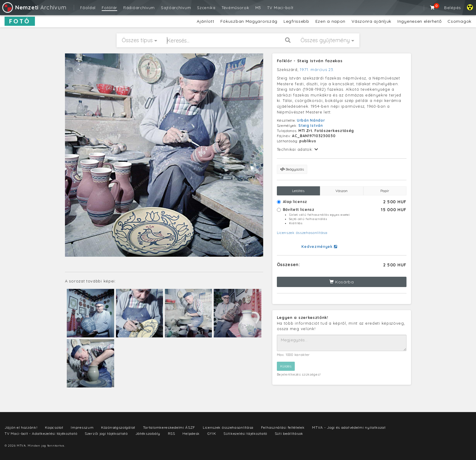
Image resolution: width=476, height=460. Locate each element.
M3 (258, 8)
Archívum (34, 7)
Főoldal (88, 8)
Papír (385, 191)
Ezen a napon (330, 21)
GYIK (212, 433)
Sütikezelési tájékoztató (245, 433)
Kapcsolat (54, 427)
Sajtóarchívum (176, 8)
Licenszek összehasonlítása (302, 233)
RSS (172, 433)
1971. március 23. (317, 69)
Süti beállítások (289, 433)
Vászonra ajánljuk (371, 21)
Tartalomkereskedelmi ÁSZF (169, 427)
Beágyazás (292, 169)
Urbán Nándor (311, 120)
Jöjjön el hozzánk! (21, 427)
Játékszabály (148, 433)
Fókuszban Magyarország (249, 21)
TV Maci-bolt (280, 8)
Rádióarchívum (139, 8)
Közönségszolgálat (118, 427)
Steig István (311, 125)
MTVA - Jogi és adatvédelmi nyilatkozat (349, 427)
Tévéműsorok (235, 8)
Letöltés (298, 191)
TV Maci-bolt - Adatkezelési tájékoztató (41, 433)
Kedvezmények (319, 247)
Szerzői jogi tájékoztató (106, 433)
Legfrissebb (296, 21)
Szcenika (206, 8)
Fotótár (109, 8)
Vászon (342, 191)
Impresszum (82, 427)
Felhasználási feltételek (283, 427)
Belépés (452, 8)
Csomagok (459, 21)
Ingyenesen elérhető (419, 21)
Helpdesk (191, 433)
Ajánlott (206, 21)
